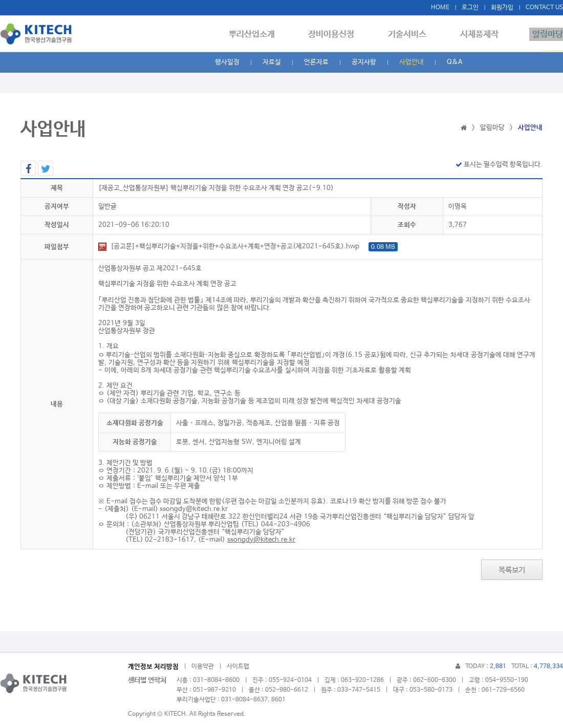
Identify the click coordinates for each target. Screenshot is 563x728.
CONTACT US (544, 8)
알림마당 (548, 34)
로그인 (470, 8)
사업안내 (412, 62)
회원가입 (502, 8)
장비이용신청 (340, 34)
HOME (440, 8)
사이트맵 (238, 667)
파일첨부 (57, 247)
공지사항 (364, 62)
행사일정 (227, 62)
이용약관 (203, 667)
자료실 (272, 62)
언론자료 (316, 62)
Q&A (454, 62)
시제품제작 (482, 34)
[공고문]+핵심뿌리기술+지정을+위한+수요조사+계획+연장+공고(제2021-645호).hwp (248, 247)
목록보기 (512, 570)
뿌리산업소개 (264, 34)
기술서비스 (413, 34)
